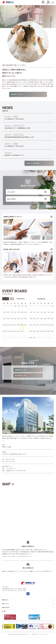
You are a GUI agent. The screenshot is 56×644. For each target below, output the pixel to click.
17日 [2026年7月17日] (22, 318)
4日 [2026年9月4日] (49, 338)
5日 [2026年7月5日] (5, 312)
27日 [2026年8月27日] (45, 331)
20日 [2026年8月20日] (45, 325)
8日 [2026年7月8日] (15, 312)
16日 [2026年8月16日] (31, 325)
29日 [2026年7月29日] (15, 331)
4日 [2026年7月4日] (26, 306)
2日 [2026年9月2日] (42, 338)
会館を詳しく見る (28, 370)
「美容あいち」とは (28, 94)
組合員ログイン (48, 2)
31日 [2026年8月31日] (34, 338)
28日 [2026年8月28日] (48, 331)
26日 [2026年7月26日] (4, 331)
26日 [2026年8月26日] (41, 331)
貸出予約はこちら (28, 375)
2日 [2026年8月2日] (5, 338)
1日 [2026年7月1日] (15, 306)
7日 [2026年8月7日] (22, 338)
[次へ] (54, 626)
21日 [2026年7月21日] (11, 325)
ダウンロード (43, 2)
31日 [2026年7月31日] (22, 331)
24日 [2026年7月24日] (22, 325)
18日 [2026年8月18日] (38, 325)
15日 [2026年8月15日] (52, 318)
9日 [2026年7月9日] (19, 312)
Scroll (52, 19)
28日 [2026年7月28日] (11, 331)
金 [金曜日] (22, 303)
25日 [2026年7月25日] (25, 325)
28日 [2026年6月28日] (4, 306)
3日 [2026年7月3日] (22, 306)
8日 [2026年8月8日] (26, 338)
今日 (12, 299)
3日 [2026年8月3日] (8, 338)
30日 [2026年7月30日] (18, 331)
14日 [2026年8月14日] (48, 318)
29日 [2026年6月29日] (8, 306)
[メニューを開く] (53, 2)
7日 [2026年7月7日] (12, 312)
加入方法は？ (27, 199)
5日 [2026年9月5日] (52, 338)
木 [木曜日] (18, 303)
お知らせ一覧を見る (39, 163)
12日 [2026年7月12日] (4, 318)
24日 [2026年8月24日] (34, 331)
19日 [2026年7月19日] (4, 325)
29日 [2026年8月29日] (52, 331)
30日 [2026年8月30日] (31, 338)
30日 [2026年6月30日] (11, 306)
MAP (6, 484)
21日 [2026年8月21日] (48, 325)
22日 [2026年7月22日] (15, 325)
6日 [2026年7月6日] (8, 312)
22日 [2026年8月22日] (52, 325)
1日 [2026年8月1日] (26, 331)
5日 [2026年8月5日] (15, 338)
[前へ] (2, 626)
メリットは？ (27, 192)
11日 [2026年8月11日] (38, 318)
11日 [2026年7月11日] (25, 312)
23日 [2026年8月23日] (31, 331)
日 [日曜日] (4, 303)
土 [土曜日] (25, 303)
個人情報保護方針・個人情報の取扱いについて (20, 634)
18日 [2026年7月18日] (25, 318)
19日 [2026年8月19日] (41, 325)
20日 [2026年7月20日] (8, 325)
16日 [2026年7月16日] (18, 318)
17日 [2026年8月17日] (34, 325)
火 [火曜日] (11, 303)
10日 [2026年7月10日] (22, 312)
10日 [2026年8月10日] (34, 318)
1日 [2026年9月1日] (38, 338)
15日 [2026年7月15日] (15, 318)
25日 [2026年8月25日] (38, 331)
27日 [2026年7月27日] (8, 331)
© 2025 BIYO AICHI (42, 634)
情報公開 (34, 634)
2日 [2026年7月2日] (19, 306)
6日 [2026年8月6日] (19, 338)
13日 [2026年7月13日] (8, 318)
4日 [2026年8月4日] (12, 338)
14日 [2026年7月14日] (11, 318)
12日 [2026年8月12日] (41, 318)
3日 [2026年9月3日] (45, 338)
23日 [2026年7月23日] (18, 325)
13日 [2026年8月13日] (45, 318)
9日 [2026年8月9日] (31, 318)
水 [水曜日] (15, 303)
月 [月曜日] (8, 303)
